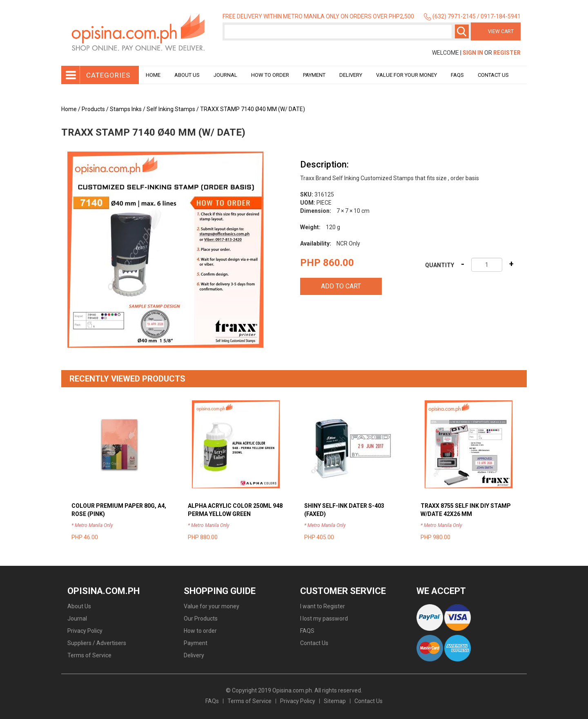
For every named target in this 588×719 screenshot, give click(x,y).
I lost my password (324, 619)
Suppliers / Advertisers (97, 643)
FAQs (212, 701)
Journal (225, 75)
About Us (187, 75)
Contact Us (493, 75)
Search (462, 31)
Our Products (201, 619)
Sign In (473, 53)
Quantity (440, 265)
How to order (270, 75)
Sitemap (335, 701)
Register (507, 53)
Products (93, 109)
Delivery (351, 75)
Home (153, 75)
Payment (314, 75)
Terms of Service (89, 655)
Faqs (457, 75)
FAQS (307, 631)
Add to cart (341, 286)
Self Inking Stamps (171, 109)
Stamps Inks (126, 109)
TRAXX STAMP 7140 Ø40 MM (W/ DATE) (253, 109)
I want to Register (323, 606)
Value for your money (406, 75)
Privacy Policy (85, 631)
